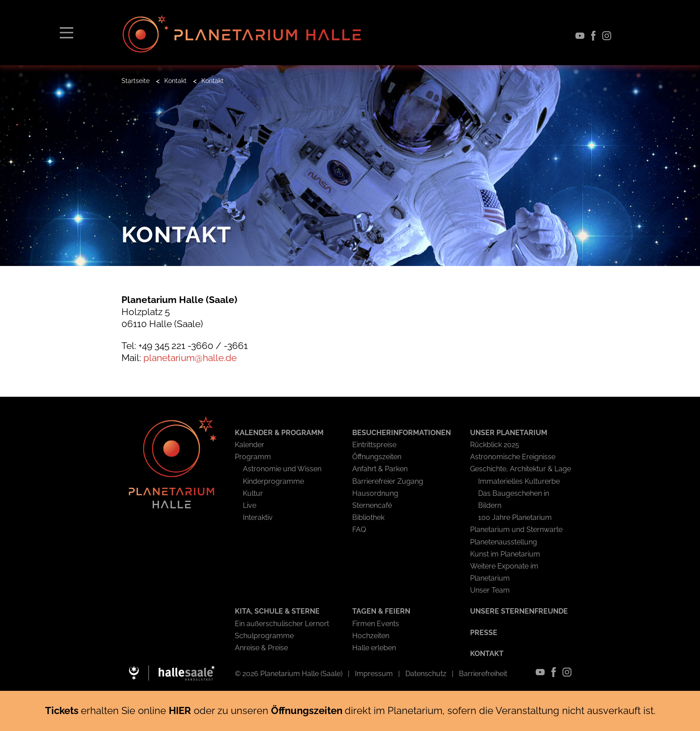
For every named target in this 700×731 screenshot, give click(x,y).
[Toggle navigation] (66, 32)
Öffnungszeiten (308, 710)
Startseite (135, 81)
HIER (180, 710)
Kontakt (175, 81)
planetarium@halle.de (190, 358)
